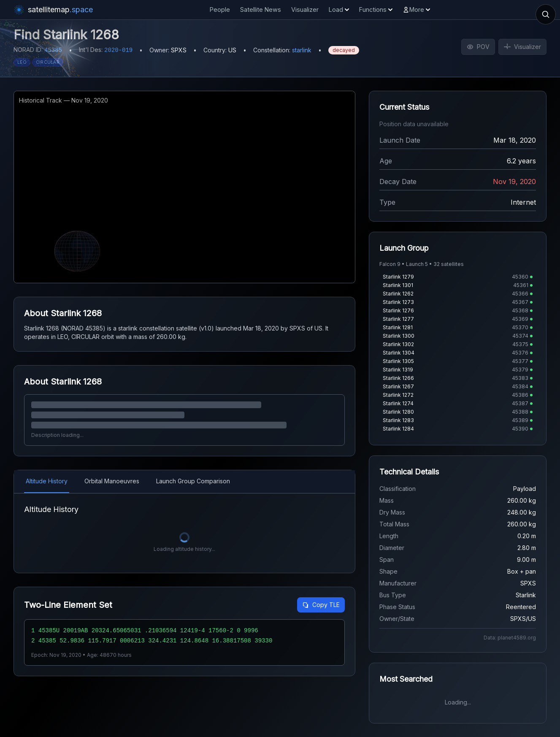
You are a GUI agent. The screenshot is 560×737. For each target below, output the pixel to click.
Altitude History (47, 481)
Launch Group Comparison (193, 481)
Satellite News (261, 9)
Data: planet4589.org (510, 638)
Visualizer (305, 9)
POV (478, 47)
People (220, 9)
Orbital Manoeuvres (112, 481)
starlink (302, 50)
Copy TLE (321, 605)
